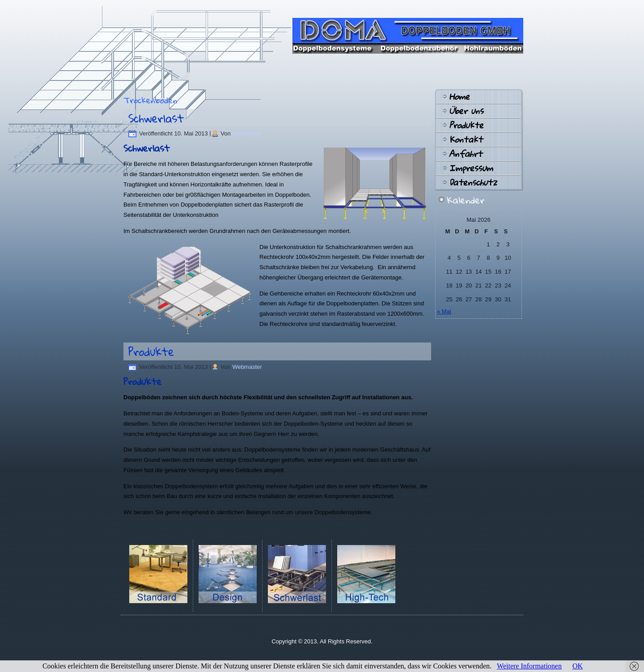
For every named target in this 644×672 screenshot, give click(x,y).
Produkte (151, 351)
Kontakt (466, 139)
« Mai (444, 311)
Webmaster (247, 133)
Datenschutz (473, 182)
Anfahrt (466, 154)
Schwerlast (156, 118)
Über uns (466, 111)
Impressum (471, 168)
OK (578, 666)
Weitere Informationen (529, 666)
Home (459, 97)
